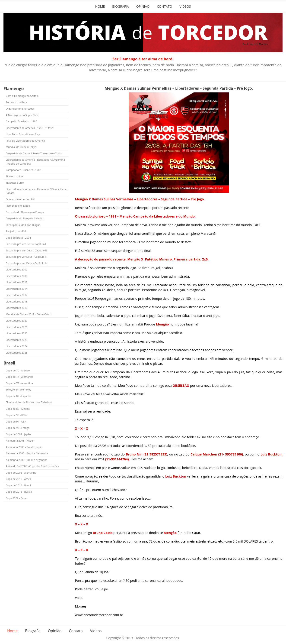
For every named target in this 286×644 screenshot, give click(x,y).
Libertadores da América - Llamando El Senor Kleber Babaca (37, 191)
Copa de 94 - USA (16, 421)
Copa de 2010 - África (18, 479)
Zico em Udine (14, 176)
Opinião (143, 6)
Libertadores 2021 (17, 327)
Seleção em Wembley (18, 389)
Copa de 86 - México (18, 409)
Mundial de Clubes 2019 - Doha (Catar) (29, 314)
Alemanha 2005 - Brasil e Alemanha (27, 453)
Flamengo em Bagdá (18, 206)
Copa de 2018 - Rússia (19, 492)
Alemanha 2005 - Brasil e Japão (24, 447)
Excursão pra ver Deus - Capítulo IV (27, 263)
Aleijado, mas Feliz (17, 231)
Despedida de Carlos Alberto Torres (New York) (34, 153)
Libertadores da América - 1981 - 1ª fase (29, 128)
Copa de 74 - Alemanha (20, 377)
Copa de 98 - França (17, 428)
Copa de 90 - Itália (16, 415)
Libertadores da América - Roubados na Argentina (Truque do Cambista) (35, 162)
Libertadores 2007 (17, 269)
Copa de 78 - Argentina (19, 383)
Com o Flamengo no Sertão (22, 96)
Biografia (121, 6)
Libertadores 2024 (17, 346)
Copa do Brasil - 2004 (18, 238)
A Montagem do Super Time (22, 115)
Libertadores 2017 (17, 295)
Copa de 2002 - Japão (18, 434)
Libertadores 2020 (17, 320)
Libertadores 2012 (17, 282)
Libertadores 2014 (17, 289)
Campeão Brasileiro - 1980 (21, 121)
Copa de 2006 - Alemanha (21, 473)
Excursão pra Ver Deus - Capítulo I (26, 244)
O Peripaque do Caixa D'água (23, 225)
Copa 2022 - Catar (16, 498)
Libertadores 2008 (17, 276)
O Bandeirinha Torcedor (20, 109)
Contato (164, 6)
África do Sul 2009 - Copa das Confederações (32, 466)
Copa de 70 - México (18, 370)
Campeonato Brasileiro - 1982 (23, 170)
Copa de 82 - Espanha (19, 396)
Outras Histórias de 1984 (21, 199)
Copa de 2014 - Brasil (18, 485)
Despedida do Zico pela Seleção (24, 218)
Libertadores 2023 (17, 340)
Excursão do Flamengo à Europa (25, 212)
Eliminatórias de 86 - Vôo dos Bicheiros (29, 402)
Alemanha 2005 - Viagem (21, 441)
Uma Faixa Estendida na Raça (23, 134)
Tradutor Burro (15, 183)
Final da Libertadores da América (25, 141)
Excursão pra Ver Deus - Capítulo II (26, 250)
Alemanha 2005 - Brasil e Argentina (27, 460)
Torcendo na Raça (16, 102)
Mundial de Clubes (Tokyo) (21, 147)
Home (100, 6)
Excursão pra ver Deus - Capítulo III (27, 257)
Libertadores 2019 (17, 308)
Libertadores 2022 (17, 333)
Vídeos (185, 6)
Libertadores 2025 (17, 353)
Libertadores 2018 (17, 301)
